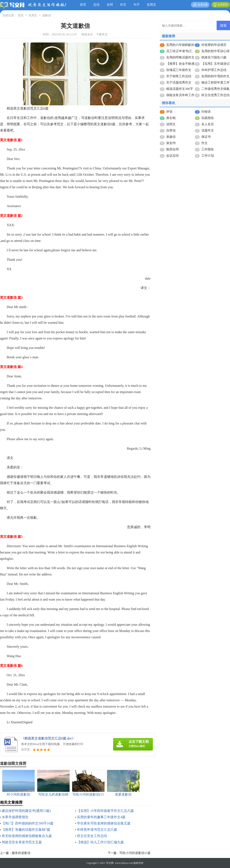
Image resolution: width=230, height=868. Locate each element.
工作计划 (208, 156)
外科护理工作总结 (214, 70)
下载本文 (102, 34)
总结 (96, 5)
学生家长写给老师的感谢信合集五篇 (104, 823)
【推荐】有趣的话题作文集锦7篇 (26, 830)
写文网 (110, 863)
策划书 (171, 143)
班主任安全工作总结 (92, 836)
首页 (83, 5)
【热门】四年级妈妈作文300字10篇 (28, 823)
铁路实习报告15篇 (214, 57)
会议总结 (172, 156)
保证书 (206, 137)
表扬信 (171, 137)
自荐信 (171, 130)
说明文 (171, 124)
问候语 (206, 112)
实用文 (151, 5)
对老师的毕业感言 (214, 45)
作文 (123, 5)
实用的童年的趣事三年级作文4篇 (101, 817)
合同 (110, 5)
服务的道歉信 (21, 853)
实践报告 (208, 118)
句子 (137, 5)
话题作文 (208, 130)
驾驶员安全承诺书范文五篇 (22, 842)
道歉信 (47, 16)
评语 (169, 112)
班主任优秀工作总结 (215, 95)
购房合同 (172, 149)
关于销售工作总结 (179, 76)
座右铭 (171, 118)
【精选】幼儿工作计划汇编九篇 (100, 842)
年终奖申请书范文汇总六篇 (97, 830)
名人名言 (208, 124)
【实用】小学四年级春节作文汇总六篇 (105, 811)
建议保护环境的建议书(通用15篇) (26, 811)
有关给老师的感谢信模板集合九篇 (27, 836)
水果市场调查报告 (15, 817)
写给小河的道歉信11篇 (135, 853)
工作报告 (208, 149)
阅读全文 (87, 34)
